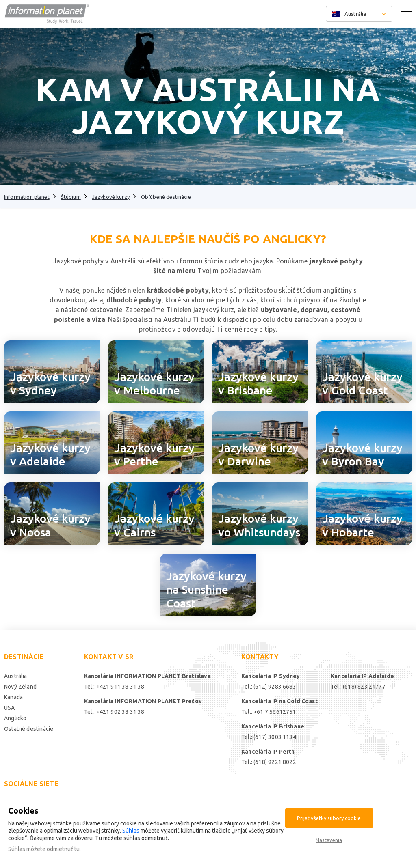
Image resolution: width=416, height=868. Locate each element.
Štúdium (71, 197)
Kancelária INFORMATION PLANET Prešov (143, 701)
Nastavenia (329, 840)
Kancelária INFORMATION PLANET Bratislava (147, 676)
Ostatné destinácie (29, 729)
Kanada (13, 697)
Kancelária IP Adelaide (362, 676)
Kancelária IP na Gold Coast (279, 701)
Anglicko (15, 718)
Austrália (16, 676)
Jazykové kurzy (111, 197)
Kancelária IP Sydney (271, 676)
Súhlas (131, 831)
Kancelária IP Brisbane (273, 726)
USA (10, 708)
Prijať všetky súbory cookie (329, 818)
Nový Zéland (20, 687)
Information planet (27, 197)
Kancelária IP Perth (268, 752)
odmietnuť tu (63, 849)
